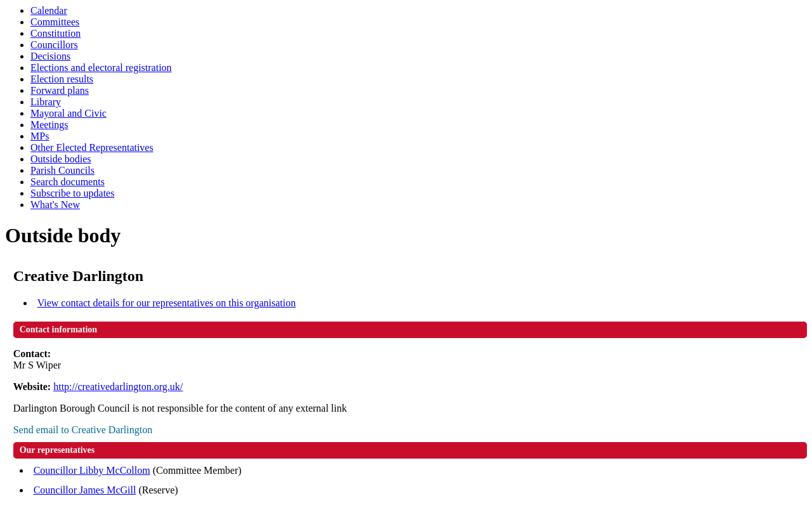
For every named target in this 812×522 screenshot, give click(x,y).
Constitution (56, 33)
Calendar (49, 10)
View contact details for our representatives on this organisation (167, 303)
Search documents (68, 182)
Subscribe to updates (72, 193)
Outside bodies (61, 159)
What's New (55, 205)
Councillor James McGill (85, 490)
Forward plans (60, 90)
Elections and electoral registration (101, 68)
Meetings (49, 125)
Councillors (54, 45)
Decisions (50, 56)
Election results (62, 79)
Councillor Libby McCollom (92, 470)
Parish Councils (62, 170)
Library (46, 102)
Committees (55, 22)
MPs (40, 136)
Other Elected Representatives (92, 147)
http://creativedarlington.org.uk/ (118, 387)
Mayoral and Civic (69, 113)
